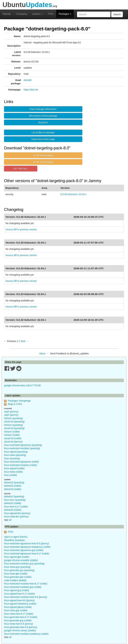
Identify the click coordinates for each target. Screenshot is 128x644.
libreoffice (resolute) (14, 540)
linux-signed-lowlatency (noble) (20, 604)
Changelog (21, 14)
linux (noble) (10, 475)
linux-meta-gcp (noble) (16, 610)
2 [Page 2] (19, 341)
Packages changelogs (19, 401)
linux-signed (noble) (14, 468)
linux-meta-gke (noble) (16, 574)
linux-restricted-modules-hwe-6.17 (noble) (26, 584)
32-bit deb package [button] (43, 155)
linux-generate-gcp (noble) (18, 620)
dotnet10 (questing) (14, 482)
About (42, 354)
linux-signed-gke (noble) (17, 557)
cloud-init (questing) (14, 422)
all (10, 520)
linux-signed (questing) (16, 452)
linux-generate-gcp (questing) (19, 570)
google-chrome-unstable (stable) (21, 560)
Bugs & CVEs (15, 404)
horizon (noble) (12, 432)
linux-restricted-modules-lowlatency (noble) (26, 634)
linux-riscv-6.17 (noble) (16, 507)
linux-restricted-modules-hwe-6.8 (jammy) (26, 597)
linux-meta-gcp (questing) (17, 567)
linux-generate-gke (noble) (18, 577)
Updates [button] (37, 14)
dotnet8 (28, 80)
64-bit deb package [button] (43, 162)
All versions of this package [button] (43, 116)
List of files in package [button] (43, 132)
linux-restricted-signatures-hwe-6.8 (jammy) (27, 543)
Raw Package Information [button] (43, 109)
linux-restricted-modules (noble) (20, 465)
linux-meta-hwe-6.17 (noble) (19, 614)
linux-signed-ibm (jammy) (17, 513)
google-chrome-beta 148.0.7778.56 (22, 385)
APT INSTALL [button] (21, 169)
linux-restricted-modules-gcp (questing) (24, 564)
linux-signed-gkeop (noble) (18, 607)
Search (117, 14)
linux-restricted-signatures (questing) (23, 445)
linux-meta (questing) (15, 455)
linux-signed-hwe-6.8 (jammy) (19, 600)
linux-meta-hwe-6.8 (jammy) (19, 624)
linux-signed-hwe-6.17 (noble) (19, 594)
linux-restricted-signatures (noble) (21, 462)
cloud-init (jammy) (13, 442)
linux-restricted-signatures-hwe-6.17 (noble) (27, 554)
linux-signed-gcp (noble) (17, 590)
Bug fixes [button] (43, 122)
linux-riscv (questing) (15, 500)
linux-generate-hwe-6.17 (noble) (21, 617)
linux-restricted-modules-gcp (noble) (23, 587)
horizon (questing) (13, 418)
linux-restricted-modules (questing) (22, 448)
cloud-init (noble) (13, 438)
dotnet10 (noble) (13, 486)
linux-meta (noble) (13, 472)
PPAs (51, 14)
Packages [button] (65, 14)
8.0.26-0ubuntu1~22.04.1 (73, 194)
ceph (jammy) (11, 412)
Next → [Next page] (25, 341)
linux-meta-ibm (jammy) (16, 517)
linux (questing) (12, 458)
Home (7, 14)
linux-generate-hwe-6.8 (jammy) (21, 627)
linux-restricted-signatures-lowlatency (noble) (27, 547)
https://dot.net (31, 90)
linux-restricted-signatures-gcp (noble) (24, 550)
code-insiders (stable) (15, 580)
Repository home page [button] (43, 139)
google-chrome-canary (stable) (20, 630)
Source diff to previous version (21, 229)
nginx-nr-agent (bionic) (16, 537)
